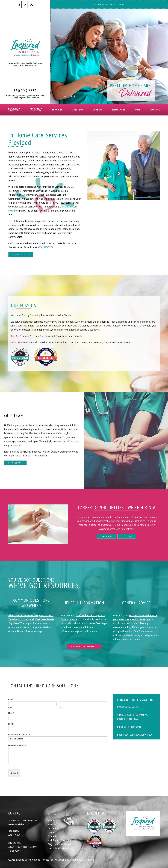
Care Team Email (133, 727)
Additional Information (25, 632)
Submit (14, 773)
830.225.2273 (25, 91)
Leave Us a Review (57, 849)
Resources (119, 110)
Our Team (77, 110)
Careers (98, 110)
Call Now (134, 735)
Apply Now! (127, 536)
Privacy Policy (49, 860)
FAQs (137, 110)
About (51, 821)
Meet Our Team (15, 463)
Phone (11, 724)
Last (61, 708)
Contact (155, 110)
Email (11, 713)
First (10, 708)
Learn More (107, 536)
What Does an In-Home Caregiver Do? (28, 616)
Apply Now (36, 110)
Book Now (14, 110)
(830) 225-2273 (45, 248)
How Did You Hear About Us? (20, 735)
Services (57, 110)
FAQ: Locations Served (59, 845)
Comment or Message (18, 745)
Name (11, 699)
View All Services (21, 255)
